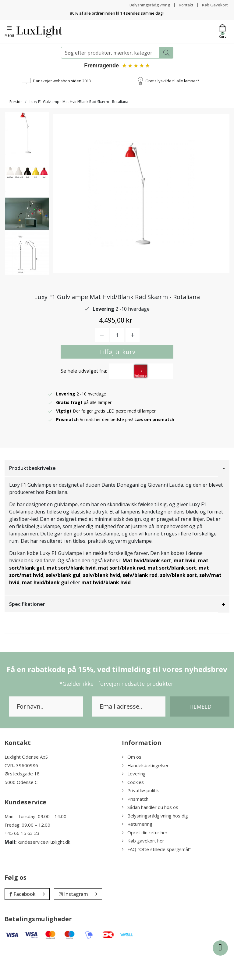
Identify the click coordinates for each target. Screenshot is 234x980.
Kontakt (184, 5)
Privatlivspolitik (140, 822)
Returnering (137, 856)
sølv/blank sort (178, 607)
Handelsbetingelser (145, 797)
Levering (134, 805)
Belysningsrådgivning (147, 5)
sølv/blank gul (63, 607)
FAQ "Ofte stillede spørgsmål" (156, 881)
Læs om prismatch (155, 451)
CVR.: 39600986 (21, 797)
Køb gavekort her (143, 872)
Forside (16, 101)
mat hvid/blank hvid (106, 614)
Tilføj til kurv (117, 383)
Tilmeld (200, 738)
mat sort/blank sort (172, 599)
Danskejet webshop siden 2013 (62, 80)
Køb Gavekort (214, 5)
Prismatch (135, 830)
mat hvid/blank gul (45, 614)
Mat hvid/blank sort (147, 592)
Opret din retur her (145, 864)
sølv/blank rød (140, 607)
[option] (27, 136)
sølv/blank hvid (101, 607)
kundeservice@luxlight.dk (44, 873)
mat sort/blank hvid (71, 599)
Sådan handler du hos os (150, 839)
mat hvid (185, 592)
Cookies (133, 814)
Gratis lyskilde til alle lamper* (172, 80)
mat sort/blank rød (122, 599)
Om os (132, 789)
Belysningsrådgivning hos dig (155, 847)
